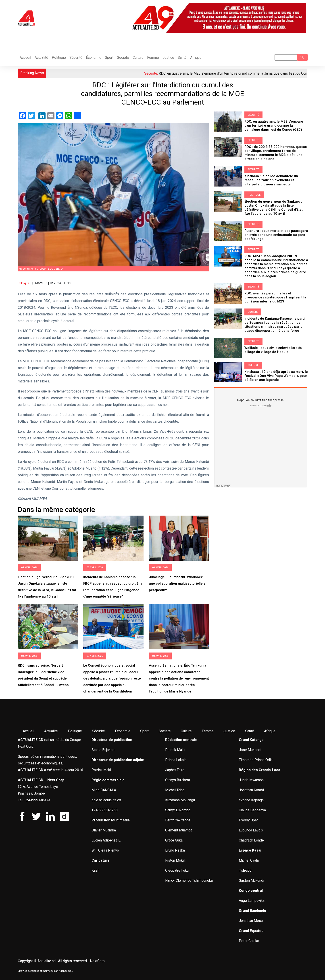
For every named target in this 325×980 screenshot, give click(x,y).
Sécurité (76, 58)
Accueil (25, 58)
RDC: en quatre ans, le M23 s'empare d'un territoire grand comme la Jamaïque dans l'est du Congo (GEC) (274, 126)
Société (123, 58)
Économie (94, 58)
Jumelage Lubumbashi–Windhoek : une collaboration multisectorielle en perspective (178, 583)
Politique (59, 58)
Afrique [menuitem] (270, 731)
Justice (168, 58)
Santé (182, 58)
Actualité (41, 58)
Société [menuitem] (165, 731)
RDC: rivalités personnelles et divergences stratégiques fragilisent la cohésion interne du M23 (275, 297)
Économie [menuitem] (123, 731)
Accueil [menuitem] (28, 731)
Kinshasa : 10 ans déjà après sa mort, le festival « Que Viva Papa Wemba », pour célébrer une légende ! (276, 376)
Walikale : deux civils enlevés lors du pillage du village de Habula (273, 350)
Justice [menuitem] (229, 731)
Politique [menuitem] (75, 731)
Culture (138, 58)
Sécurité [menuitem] (98, 731)
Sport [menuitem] (144, 731)
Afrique (196, 58)
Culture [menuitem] (186, 731)
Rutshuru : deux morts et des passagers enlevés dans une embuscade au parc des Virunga (276, 235)
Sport (109, 58)
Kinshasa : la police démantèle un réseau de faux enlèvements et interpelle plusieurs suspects (271, 180)
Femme (153, 58)
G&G (71, 971)
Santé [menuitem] (250, 731)
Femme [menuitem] (208, 731)
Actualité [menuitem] (51, 731)
